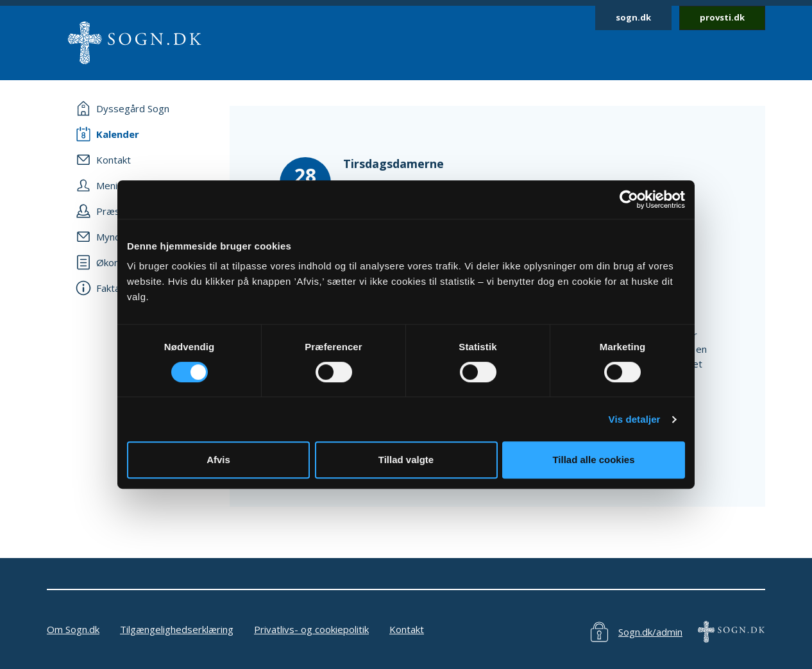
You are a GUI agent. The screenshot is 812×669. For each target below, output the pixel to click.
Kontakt (407, 629)
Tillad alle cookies (593, 460)
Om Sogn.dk (73, 629)
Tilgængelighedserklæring (177, 629)
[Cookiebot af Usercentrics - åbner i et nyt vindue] (629, 199)
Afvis (218, 460)
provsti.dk (722, 17)
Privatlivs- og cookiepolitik (311, 629)
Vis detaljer (635, 419)
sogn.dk (633, 17)
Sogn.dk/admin (650, 632)
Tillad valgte (406, 460)
